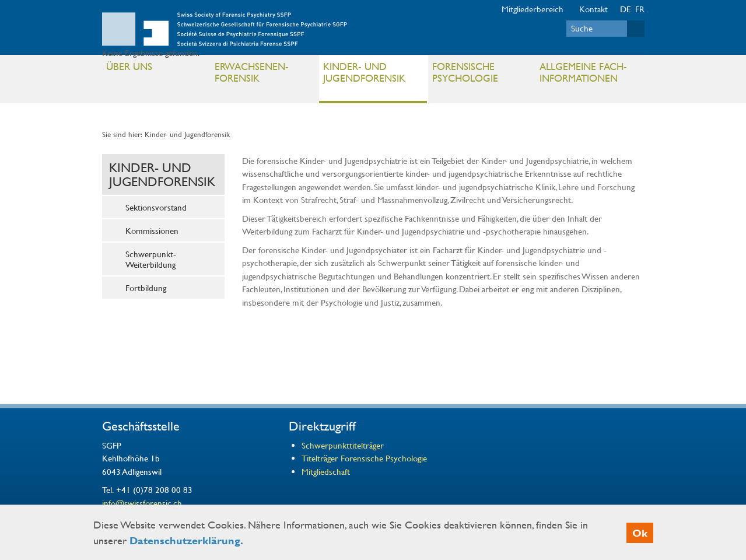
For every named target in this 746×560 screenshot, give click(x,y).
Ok (640, 533)
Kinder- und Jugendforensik (372, 75)
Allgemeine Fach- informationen (589, 75)
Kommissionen (152, 230)
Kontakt (593, 9)
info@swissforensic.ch (142, 503)
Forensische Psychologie (481, 75)
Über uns (155, 69)
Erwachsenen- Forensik (264, 75)
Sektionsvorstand (156, 207)
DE (626, 9)
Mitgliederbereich (533, 9)
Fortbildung (146, 288)
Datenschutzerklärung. (186, 540)
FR (640, 9)
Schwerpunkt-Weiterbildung (151, 259)
